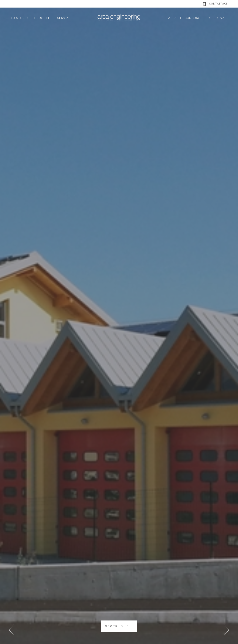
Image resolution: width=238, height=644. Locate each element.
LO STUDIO (19, 18)
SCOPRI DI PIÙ (119, 626)
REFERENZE (217, 18)
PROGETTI (42, 18)
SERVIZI (63, 18)
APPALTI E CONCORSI (185, 18)
